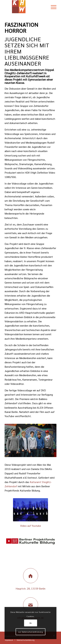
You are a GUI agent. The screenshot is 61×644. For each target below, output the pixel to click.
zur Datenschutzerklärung (30, 632)
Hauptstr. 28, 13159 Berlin (30, 588)
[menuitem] (52, 7)
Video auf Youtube (31, 526)
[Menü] (52, 7)
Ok (30, 623)
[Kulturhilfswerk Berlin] (25, 7)
